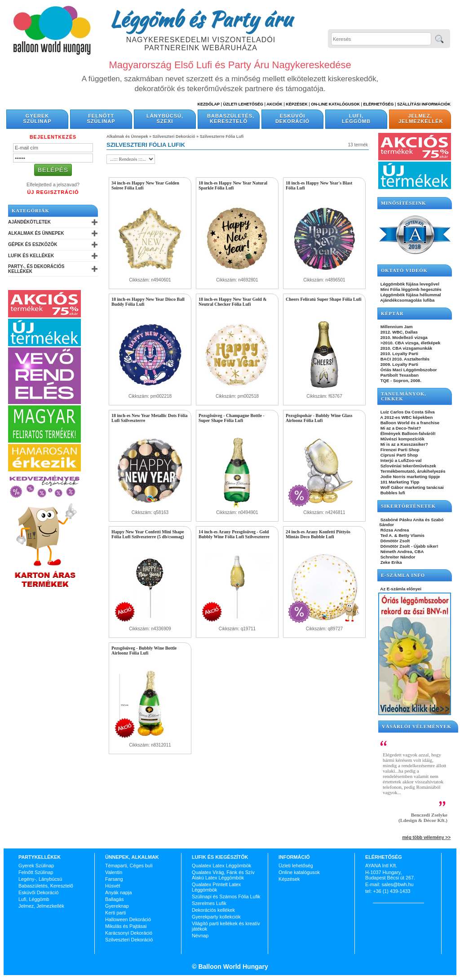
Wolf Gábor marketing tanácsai (411, 487)
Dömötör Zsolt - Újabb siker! (409, 546)
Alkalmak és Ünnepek (36, 233)
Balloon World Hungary (232, 967)
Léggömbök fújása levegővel (409, 284)
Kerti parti (115, 913)
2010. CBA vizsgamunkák (406, 348)
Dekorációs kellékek (213, 910)
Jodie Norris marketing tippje (409, 477)
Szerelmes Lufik (209, 903)
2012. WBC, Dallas (398, 332)
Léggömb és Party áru (201, 19)
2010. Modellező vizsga (403, 337)
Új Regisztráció (53, 192)
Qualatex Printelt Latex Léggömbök (216, 887)
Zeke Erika (391, 562)
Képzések (297, 104)
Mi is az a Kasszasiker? (404, 444)
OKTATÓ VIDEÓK (404, 270)
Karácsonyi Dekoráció (129, 933)
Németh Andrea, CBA (401, 552)
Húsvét (113, 886)
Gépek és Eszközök (33, 244)
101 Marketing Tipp (399, 482)
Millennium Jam (396, 327)
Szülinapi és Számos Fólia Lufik (226, 897)
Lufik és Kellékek (31, 256)
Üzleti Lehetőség (243, 104)
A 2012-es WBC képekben (406, 417)
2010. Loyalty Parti (399, 354)
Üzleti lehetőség (296, 866)
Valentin (114, 872)
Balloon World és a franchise (409, 423)
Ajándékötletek (29, 222)
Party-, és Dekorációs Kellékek (36, 269)
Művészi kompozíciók (402, 439)
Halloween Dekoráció (128, 919)
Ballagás (114, 899)
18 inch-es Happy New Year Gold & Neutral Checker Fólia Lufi (233, 302)
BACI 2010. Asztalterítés (404, 359)
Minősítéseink (404, 203)
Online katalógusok (299, 872)
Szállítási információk (424, 104)
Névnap (200, 936)
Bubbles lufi (392, 493)
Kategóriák (31, 211)
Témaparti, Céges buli (129, 866)
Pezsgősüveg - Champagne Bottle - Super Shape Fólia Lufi (232, 418)
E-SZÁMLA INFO (403, 575)
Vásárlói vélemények (417, 727)
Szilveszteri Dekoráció (174, 136)
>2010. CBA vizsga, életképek (410, 343)
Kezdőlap (209, 104)
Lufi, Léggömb (356, 119)
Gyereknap (117, 906)
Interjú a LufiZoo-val (400, 460)
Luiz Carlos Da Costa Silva (407, 412)
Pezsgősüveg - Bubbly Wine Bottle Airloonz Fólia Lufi (144, 650)
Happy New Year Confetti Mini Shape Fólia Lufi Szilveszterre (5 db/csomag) (148, 534)
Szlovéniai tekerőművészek (408, 466)
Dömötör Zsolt (394, 541)
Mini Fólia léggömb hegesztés (410, 289)
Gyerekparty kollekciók (216, 917)
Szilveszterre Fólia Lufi (222, 136)
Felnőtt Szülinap (101, 119)
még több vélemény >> (426, 837)
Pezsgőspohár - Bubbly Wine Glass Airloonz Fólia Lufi (319, 418)
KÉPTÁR (392, 314)
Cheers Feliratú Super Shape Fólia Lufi (323, 299)
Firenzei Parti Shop (399, 450)
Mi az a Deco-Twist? (400, 428)
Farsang (114, 879)
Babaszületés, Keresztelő (231, 119)
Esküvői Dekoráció (292, 119)
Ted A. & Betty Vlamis (402, 535)
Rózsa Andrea (394, 530)
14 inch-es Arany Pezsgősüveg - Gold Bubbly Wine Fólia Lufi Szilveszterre (234, 534)
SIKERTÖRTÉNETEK (408, 506)
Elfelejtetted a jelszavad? (53, 185)
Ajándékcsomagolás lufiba (407, 300)
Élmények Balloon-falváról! (407, 433)
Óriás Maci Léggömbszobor (408, 370)
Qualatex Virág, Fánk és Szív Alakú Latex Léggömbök (223, 875)
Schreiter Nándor (397, 557)
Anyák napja (118, 892)
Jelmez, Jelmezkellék (421, 119)
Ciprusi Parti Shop (398, 455)
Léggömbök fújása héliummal (410, 295)
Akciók (274, 104)
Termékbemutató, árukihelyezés (412, 471)
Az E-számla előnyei (400, 589)
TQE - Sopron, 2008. (400, 380)
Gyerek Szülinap (38, 119)
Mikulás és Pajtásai (126, 926)
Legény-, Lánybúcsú (40, 879)
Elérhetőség (378, 104)
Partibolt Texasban (399, 375)
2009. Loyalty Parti (399, 364)
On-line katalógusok (335, 104)
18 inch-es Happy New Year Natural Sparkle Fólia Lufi (233, 185)
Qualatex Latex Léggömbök (221, 866)
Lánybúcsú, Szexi (165, 119)
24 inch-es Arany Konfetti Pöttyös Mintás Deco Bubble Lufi (318, 534)
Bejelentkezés (53, 137)
